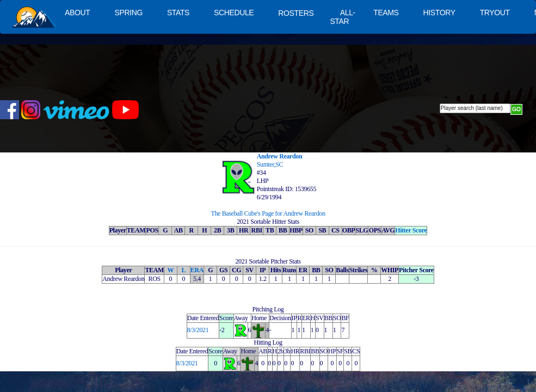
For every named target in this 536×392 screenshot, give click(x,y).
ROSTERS (296, 13)
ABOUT (77, 13)
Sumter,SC (270, 164)
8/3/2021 (198, 330)
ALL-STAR (342, 17)
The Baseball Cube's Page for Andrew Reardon (268, 213)
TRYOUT (495, 13)
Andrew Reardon (280, 156)
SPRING (128, 13)
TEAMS (386, 13)
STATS (178, 13)
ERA (197, 270)
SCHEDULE (234, 13)
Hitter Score (411, 230)
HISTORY (439, 13)
